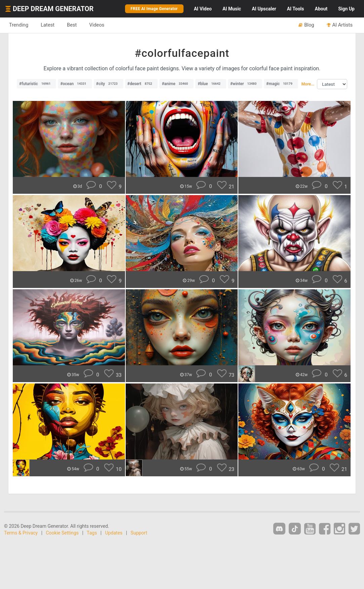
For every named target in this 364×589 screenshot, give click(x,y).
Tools (296, 9)
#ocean (75, 84)
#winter (245, 84)
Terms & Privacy (21, 533)
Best (72, 25)
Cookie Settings (63, 533)
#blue (211, 84)
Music (232, 9)
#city (109, 84)
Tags (92, 533)
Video (203, 9)
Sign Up (346, 9)
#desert (141, 84)
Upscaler (264, 9)
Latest (48, 25)
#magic (281, 84)
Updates (114, 533)
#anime (176, 84)
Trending (19, 25)
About (321, 9)
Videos (97, 25)
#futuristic (36, 84)
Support (139, 533)
